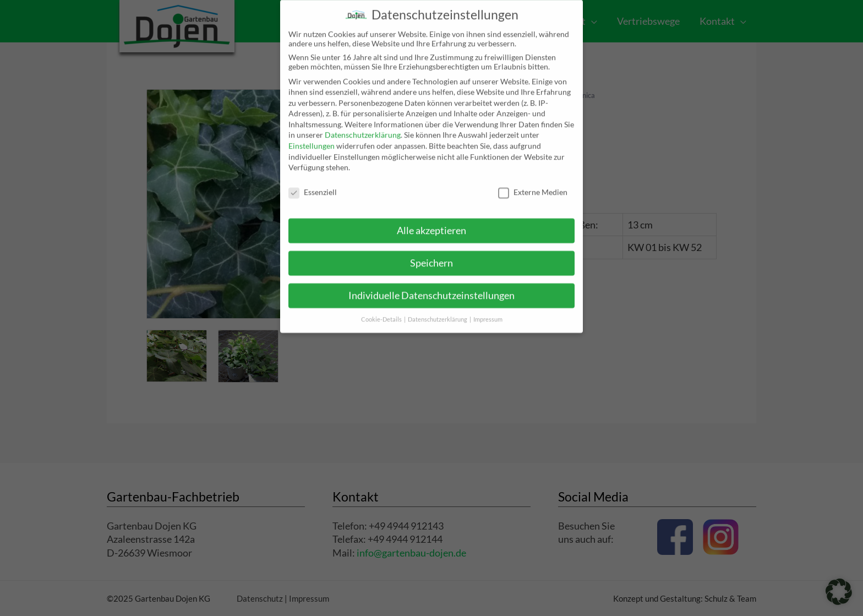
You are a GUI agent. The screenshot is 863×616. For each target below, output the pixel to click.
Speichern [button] (431, 254)
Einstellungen (312, 137)
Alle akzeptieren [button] (431, 221)
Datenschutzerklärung (363, 126)
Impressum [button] (488, 310)
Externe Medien (533, 183)
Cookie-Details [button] (382, 310)
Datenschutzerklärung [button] (438, 310)
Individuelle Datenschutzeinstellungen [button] (431, 286)
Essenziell (313, 183)
